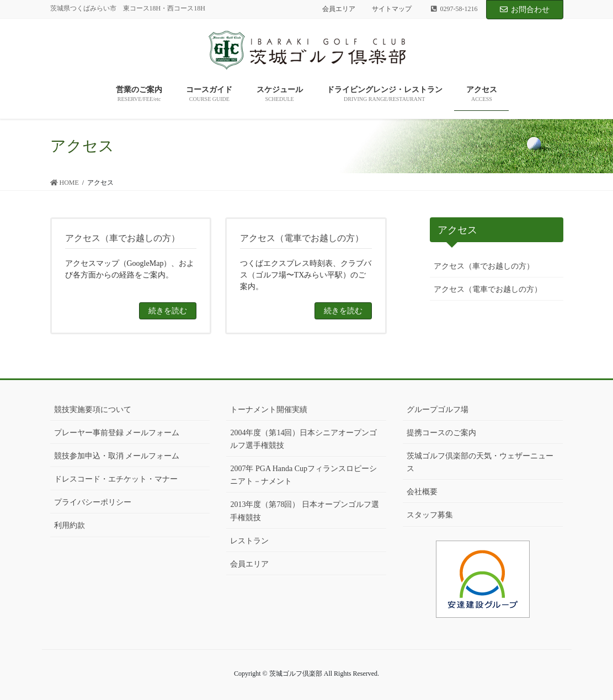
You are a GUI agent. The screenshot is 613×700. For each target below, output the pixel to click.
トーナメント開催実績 (269, 410)
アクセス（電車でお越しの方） (488, 289)
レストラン (249, 541)
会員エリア (339, 9)
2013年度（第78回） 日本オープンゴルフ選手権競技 (305, 511)
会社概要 (422, 492)
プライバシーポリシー (93, 502)
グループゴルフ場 (438, 410)
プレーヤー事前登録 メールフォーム (117, 433)
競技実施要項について (93, 410)
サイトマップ (392, 9)
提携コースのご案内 (441, 433)
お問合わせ (525, 10)
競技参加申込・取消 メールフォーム (117, 456)
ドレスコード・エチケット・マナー (116, 479)
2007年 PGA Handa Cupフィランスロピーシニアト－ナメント (303, 475)
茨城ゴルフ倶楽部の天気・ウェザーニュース (480, 462)
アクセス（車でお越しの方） (484, 266)
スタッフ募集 (430, 515)
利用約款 (70, 525)
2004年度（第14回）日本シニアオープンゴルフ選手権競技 (303, 439)
